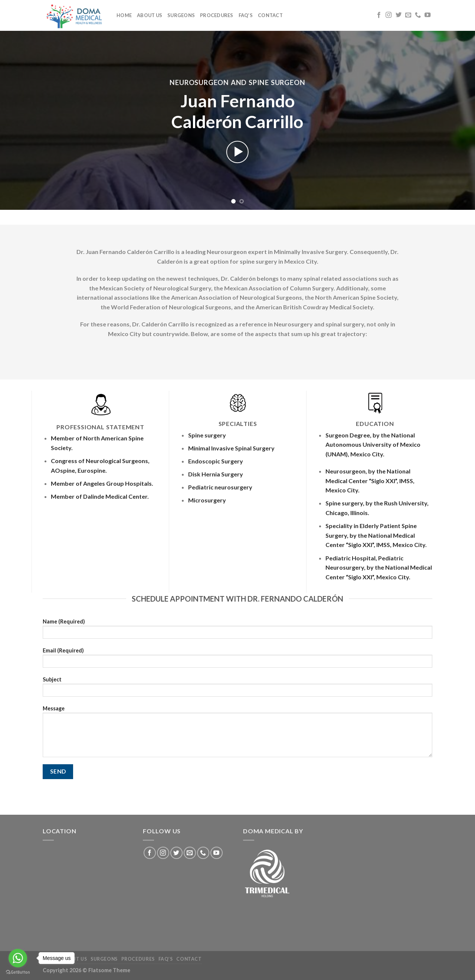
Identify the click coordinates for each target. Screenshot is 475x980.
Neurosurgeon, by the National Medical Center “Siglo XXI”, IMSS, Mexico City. (370, 481)
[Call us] (418, 15)
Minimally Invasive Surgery (310, 252)
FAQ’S (246, 15)
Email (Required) (237, 660)
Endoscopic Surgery (216, 461)
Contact (270, 15)
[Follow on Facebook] (379, 15)
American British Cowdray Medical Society (314, 307)
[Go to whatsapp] (18, 958)
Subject (237, 689)
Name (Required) (237, 631)
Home (124, 15)
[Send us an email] (408, 15)
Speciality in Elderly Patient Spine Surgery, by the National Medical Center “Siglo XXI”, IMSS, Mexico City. (376, 535)
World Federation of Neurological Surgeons (171, 307)
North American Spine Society (356, 297)
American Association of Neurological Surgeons (237, 297)
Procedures (217, 15)
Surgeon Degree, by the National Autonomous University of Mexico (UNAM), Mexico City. (373, 445)
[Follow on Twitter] (399, 15)
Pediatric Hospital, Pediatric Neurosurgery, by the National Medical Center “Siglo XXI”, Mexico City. (379, 567)
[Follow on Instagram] (389, 15)
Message (237, 734)
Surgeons (181, 15)
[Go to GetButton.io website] (18, 972)
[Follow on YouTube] (427, 15)
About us (150, 15)
